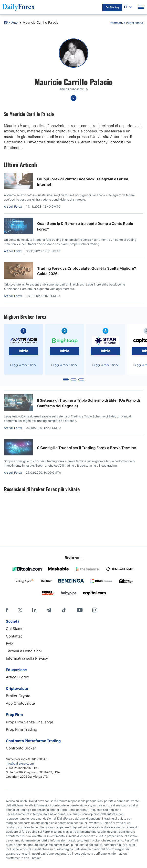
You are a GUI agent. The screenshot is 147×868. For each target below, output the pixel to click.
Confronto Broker (21, 748)
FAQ (9, 643)
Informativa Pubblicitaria (126, 23)
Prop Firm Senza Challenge (30, 722)
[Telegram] (49, 610)
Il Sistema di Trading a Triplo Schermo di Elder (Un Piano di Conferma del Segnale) (89, 403)
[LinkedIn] (34, 610)
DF (6, 23)
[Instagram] (95, 610)
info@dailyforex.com (20, 763)
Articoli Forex (17, 677)
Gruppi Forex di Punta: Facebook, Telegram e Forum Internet (83, 182)
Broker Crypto (18, 696)
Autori (15, 23)
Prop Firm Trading (21, 729)
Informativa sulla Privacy (27, 658)
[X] (20, 610)
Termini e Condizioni (24, 651)
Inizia (24, 351)
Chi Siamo (15, 629)
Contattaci (15, 636)
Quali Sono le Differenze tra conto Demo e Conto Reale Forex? (85, 226)
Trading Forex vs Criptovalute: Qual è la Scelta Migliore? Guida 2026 (87, 271)
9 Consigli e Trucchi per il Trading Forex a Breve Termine (87, 448)
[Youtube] (80, 610)
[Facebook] (7, 610)
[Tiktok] (64, 610)
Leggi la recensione (24, 365)
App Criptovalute (20, 703)
